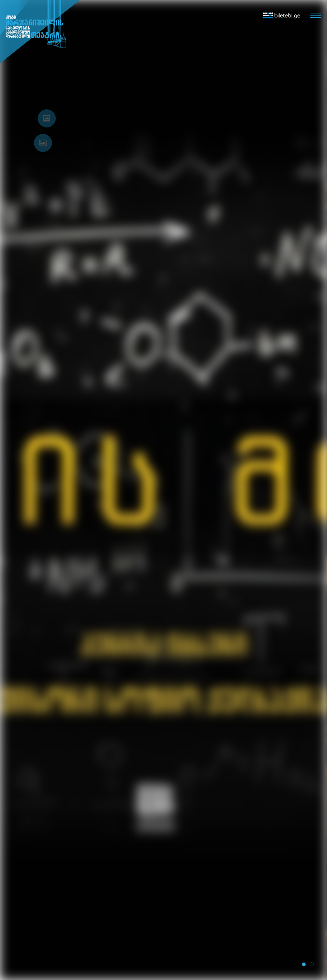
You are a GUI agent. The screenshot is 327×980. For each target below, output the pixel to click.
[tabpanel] (163, 490)
